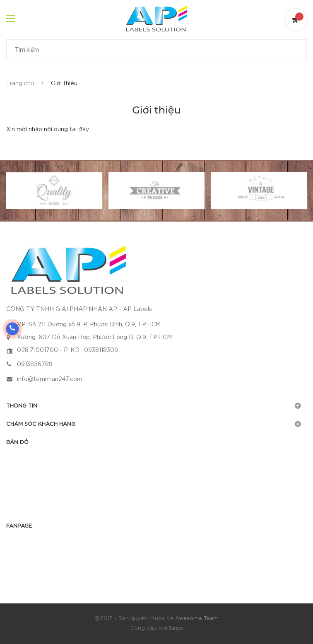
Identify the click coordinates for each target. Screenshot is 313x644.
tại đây (79, 130)
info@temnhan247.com (50, 379)
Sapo (176, 628)
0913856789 (35, 364)
